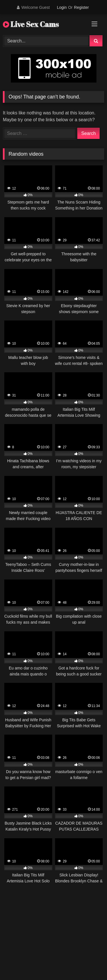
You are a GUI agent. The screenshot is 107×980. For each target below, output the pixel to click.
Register (81, 7)
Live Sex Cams (31, 24)
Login (62, 7)
